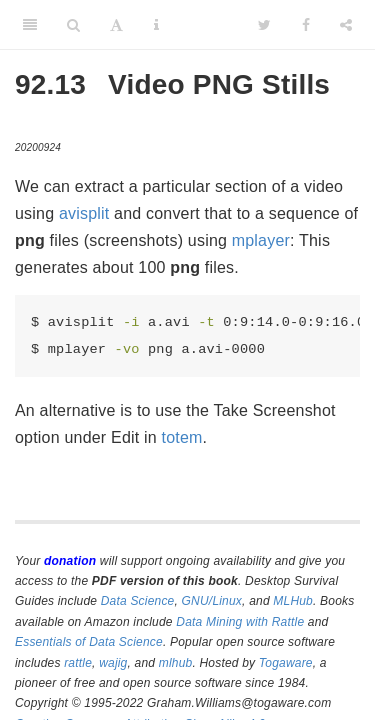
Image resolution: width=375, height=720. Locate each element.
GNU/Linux (212, 601)
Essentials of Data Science (89, 642)
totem (182, 437)
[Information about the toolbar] (156, 25)
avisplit (84, 213)
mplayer (261, 240)
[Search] (73, 25)
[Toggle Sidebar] (30, 25)
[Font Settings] (116, 25)
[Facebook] (306, 25)
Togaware (286, 663)
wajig (113, 663)
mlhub (176, 663)
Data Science (138, 601)
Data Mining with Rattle (240, 622)
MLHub (293, 601)
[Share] (346, 25)
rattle (78, 663)
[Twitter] (264, 25)
